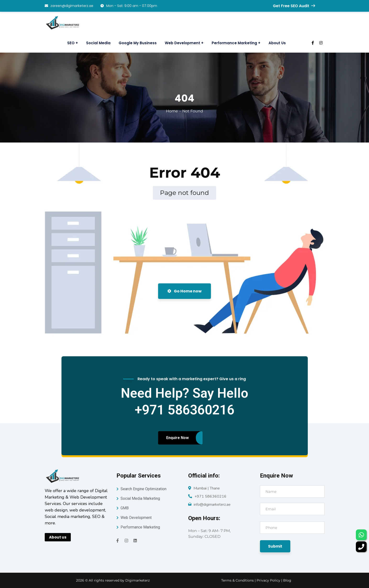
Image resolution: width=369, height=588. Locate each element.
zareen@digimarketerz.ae (69, 6)
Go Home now (184, 291)
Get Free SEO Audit (294, 6)
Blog (287, 580)
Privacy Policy (269, 580)
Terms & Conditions (237, 580)
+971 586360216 (210, 496)
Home (172, 111)
